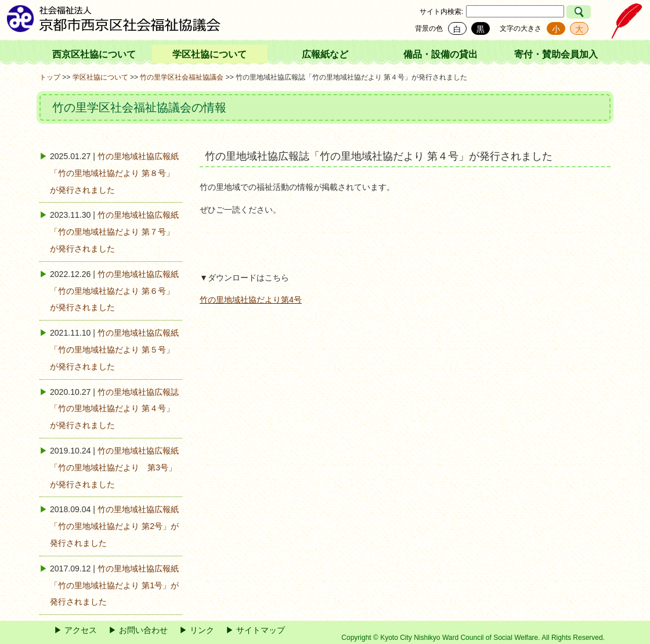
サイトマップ (261, 630)
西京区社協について (94, 54)
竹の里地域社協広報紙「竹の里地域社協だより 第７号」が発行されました (114, 232)
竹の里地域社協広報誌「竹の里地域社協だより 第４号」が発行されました (114, 409)
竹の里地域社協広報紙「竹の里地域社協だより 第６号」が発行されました (114, 291)
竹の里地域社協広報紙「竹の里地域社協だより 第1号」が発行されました (114, 585)
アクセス (81, 630)
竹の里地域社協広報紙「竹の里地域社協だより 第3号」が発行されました (114, 467)
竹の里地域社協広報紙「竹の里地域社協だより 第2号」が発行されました (114, 526)
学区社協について (210, 54)
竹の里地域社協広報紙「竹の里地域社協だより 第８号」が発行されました (114, 173)
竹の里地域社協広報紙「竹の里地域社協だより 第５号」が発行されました (114, 350)
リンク (202, 630)
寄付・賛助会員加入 (556, 54)
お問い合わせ (143, 630)
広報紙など (325, 54)
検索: (455, 12)
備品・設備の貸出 (440, 54)
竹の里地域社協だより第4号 (251, 300)
